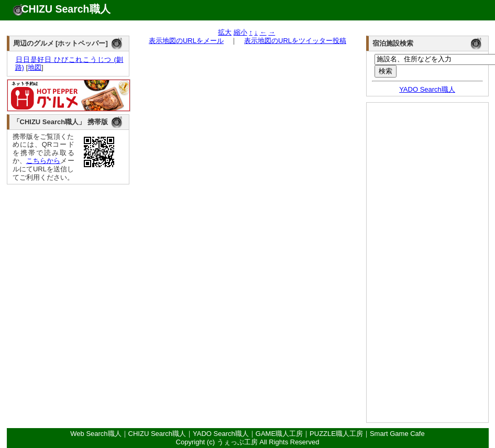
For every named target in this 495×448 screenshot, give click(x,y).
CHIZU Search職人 (66, 9)
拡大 (225, 32)
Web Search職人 (96, 434)
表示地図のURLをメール (186, 41)
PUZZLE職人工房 (336, 434)
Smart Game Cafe (397, 434)
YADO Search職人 (427, 89)
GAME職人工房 (279, 434)
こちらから (43, 161)
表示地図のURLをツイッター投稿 (295, 41)
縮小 (240, 32)
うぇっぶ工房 (237, 442)
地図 (35, 67)
